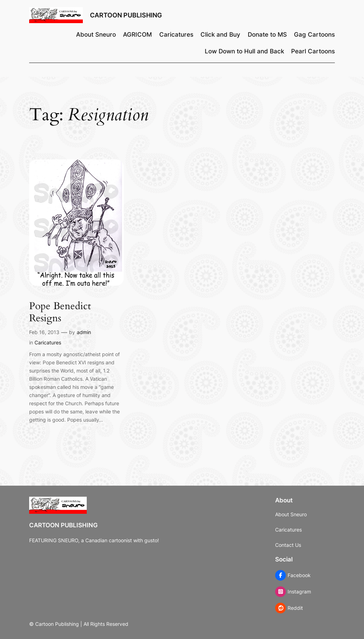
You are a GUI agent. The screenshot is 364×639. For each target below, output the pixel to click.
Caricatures (48, 342)
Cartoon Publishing (126, 15)
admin (84, 332)
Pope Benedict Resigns (60, 312)
